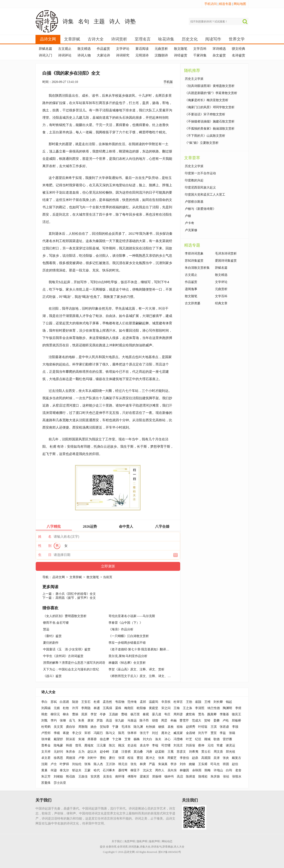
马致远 (132, 721)
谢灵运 (231, 745)
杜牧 (66, 708)
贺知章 (105, 727)
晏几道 (157, 714)
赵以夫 (92, 752)
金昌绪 (191, 733)
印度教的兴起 (194, 180)
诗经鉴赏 (181, 55)
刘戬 (44, 721)
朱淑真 (163, 764)
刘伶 (183, 764)
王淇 (214, 727)
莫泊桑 (138, 752)
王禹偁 (107, 708)
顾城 (207, 739)
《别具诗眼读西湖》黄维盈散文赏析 (210, 86)
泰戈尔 (64, 770)
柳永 (66, 714)
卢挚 (81, 758)
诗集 (68, 21)
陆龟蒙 (58, 745)
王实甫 (203, 764)
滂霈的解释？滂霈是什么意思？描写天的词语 (74, 663)
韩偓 (69, 745)
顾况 (121, 745)
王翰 (177, 708)
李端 (155, 745)
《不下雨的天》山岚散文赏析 (205, 136)
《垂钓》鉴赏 (52, 636)
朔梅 (207, 770)
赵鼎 (195, 758)
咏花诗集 (166, 39)
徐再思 (58, 758)
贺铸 (207, 721)
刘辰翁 (191, 745)
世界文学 (237, 39)
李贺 (94, 714)
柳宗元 (55, 714)
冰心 (168, 739)
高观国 (206, 758)
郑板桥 (237, 721)
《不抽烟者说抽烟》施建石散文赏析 (210, 121)
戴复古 (237, 758)
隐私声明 (142, 841)
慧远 (46, 629)
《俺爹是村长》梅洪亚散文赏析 (207, 100)
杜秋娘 (151, 727)
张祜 (226, 777)
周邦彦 (178, 714)
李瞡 (57, 733)
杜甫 (53, 446)
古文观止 (65, 49)
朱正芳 (46, 777)
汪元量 (101, 745)
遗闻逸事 (191, 289)
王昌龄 (114, 714)
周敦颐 (83, 727)
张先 (134, 764)
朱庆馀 (215, 777)
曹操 (75, 714)
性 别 (45, 546)
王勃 (189, 702)
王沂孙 (110, 764)
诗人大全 (48, 692)
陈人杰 (98, 764)
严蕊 (152, 764)
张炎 (226, 758)
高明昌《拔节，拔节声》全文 (76, 598)
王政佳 (83, 777)
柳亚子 (135, 770)
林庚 (143, 764)
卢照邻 (46, 733)
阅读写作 (213, 39)
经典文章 (221, 303)
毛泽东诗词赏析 (226, 254)
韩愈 (44, 714)
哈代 (97, 770)
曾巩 (78, 745)
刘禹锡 (46, 708)
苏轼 (54, 702)
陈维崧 (203, 777)
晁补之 (166, 733)
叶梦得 (64, 764)
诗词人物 (84, 55)
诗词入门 (45, 55)
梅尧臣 (129, 708)
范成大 (197, 721)
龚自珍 (71, 727)
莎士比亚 (60, 783)
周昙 (164, 721)
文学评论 (123, 49)
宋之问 (166, 708)
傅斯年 (132, 777)
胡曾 (155, 721)
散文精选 (84, 49)
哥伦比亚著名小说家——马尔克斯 (132, 616)
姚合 (94, 727)
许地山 (218, 770)
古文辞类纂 (193, 303)
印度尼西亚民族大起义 (200, 187)
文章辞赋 (72, 39)
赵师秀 (191, 727)
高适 (109, 721)
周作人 (160, 770)
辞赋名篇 (45, 49)
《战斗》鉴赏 (52, 676)
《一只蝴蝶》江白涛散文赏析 (129, 636)
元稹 (57, 708)
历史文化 (190, 39)
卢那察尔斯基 (194, 202)
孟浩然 (107, 702)
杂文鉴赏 (219, 55)
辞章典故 (168, 847)
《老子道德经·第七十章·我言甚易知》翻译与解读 (142, 649)
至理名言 (143, 39)
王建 (115, 752)
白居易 (64, 702)
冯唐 (149, 752)
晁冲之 (150, 758)
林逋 (97, 708)
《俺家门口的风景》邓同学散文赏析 (210, 107)
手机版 (168, 82)
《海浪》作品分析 (121, 629)
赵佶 (235, 764)
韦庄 (167, 714)
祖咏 (180, 727)
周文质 (218, 752)
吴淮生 (108, 777)
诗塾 (130, 21)
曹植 (124, 714)
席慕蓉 (92, 739)
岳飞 (72, 721)
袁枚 (171, 727)
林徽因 (184, 770)
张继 (63, 721)
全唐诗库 (111, 847)
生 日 (45, 555)
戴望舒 (58, 739)
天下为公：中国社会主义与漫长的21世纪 (71, 669)
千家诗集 (200, 55)
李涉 (174, 764)
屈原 (84, 714)
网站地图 (240, 4)
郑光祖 (231, 752)
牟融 (174, 721)
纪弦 (198, 739)
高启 (180, 777)
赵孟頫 (160, 752)
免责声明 (130, 841)
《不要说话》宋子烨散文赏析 (205, 114)
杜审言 (178, 702)
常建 (220, 745)
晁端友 (89, 745)
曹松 (103, 758)
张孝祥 (132, 733)
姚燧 (192, 764)
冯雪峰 (178, 739)
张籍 (232, 733)
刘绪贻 (58, 777)
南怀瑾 (120, 777)
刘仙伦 (77, 764)
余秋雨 (197, 770)
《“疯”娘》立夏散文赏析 (202, 143)
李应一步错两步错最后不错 (127, 643)
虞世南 (190, 714)
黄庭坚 (154, 708)
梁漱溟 (144, 777)
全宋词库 (122, 847)
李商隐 (86, 708)
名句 (84, 21)
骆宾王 (237, 714)
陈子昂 (144, 721)
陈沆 (112, 745)
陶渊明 (227, 708)
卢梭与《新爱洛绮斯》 (200, 209)
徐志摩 (105, 739)
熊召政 (71, 777)
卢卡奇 (189, 223)
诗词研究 (123, 55)
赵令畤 (105, 752)
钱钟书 (169, 777)
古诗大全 (96, 39)
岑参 (103, 714)
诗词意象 (134, 847)
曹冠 (140, 758)
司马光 (215, 764)
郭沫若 (71, 739)
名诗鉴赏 (239, 55)
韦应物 (120, 702)
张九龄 (120, 721)
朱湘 (81, 739)
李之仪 (77, 733)
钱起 (229, 702)
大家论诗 (103, 55)
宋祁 (87, 733)
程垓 (130, 758)
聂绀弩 (123, 770)
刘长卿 (218, 702)
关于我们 (117, 841)
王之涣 (187, 708)
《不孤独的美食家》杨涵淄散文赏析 (210, 129)
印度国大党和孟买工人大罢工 (205, 195)
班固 (226, 764)
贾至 (214, 733)
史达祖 (132, 745)
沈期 (44, 764)
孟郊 (143, 702)
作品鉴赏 (103, 49)
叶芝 (189, 739)
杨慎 (161, 727)
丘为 (81, 752)
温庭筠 (154, 702)
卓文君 (46, 758)
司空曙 (166, 745)
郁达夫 (77, 770)
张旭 (87, 764)
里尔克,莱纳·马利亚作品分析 (128, 656)
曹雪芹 (184, 721)
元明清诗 (142, 55)
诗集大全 (145, 847)
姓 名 (45, 537)
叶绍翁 (203, 727)
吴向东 (172, 770)
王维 (207, 702)
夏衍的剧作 (51, 643)
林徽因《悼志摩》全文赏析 (127, 663)
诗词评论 (65, 55)
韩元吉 (123, 764)
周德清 (71, 758)
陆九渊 (138, 727)
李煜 (238, 708)
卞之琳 (117, 739)
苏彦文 (181, 752)
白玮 (229, 770)
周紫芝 (172, 758)
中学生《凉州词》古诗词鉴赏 (63, 656)
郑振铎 (157, 777)
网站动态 (167, 841)
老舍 (238, 770)
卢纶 (226, 721)
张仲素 (46, 739)
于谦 (115, 727)
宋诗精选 (219, 49)
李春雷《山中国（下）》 (126, 623)
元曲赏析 (161, 49)
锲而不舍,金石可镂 (56, 623)
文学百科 (200, 49)
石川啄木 (109, 770)
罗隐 (100, 721)
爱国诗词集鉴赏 (226, 261)
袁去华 (144, 745)
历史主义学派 (194, 79)
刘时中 (92, 758)
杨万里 (135, 714)
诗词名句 (156, 847)
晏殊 (118, 708)
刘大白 (148, 739)
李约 (54, 721)
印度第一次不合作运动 (200, 173)
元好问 (58, 752)
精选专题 (225, 4)
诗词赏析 (119, 39)
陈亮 (121, 733)
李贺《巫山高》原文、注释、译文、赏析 (136, 669)
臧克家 (178, 733)
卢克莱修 (191, 230)
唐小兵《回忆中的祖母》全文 (76, 594)
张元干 (144, 733)
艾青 (128, 739)
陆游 (75, 702)
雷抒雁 (227, 739)
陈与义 (110, 733)
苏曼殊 (46, 783)
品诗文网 (48, 39)
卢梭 (188, 216)
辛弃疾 (166, 702)
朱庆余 (71, 752)
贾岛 (201, 714)
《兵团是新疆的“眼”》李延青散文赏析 (211, 93)
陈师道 (191, 777)
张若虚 (224, 727)
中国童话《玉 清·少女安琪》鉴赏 (67, 649)
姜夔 (217, 721)
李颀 (235, 727)
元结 (211, 745)
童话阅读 (142, 49)
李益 (223, 733)
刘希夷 (194, 752)
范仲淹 (132, 702)
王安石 (86, 702)
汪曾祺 (126, 752)
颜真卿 (212, 714)
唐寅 (91, 721)
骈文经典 (239, 49)
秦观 (146, 714)
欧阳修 (141, 708)
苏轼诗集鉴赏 (194, 261)
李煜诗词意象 (194, 254)
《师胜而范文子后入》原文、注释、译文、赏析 (141, 676)
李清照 (200, 708)
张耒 (161, 758)
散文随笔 (181, 49)
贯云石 (206, 752)
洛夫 (158, 739)
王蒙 (87, 770)
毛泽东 (126, 727)
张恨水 (237, 777)
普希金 (46, 745)
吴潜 (217, 758)
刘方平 (203, 733)
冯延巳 (98, 733)
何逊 (54, 770)
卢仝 (54, 764)
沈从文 (148, 770)
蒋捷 (66, 733)
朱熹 (81, 721)
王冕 (171, 752)
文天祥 (46, 752)
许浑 (75, 708)
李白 (44, 702)
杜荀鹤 (46, 727)
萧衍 (112, 758)
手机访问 (211, 4)
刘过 (155, 733)
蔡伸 (201, 745)
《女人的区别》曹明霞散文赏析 (65, 616)
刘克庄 (178, 745)
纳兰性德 (214, 708)
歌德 (217, 739)
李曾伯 (184, 758)
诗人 (115, 21)
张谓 (121, 758)
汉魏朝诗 (161, 55)
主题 (99, 21)
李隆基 (224, 714)
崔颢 (198, 702)
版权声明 (154, 841)
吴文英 (58, 727)
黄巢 (44, 770)
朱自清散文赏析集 (197, 268)
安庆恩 (95, 777)
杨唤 (137, 739)
